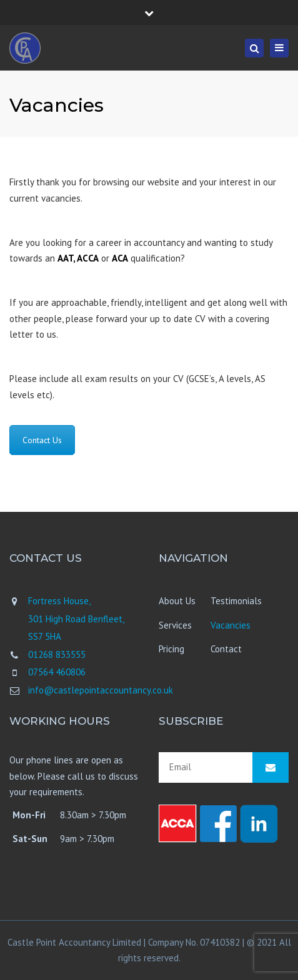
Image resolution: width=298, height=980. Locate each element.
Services (175, 625)
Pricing (171, 649)
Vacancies (231, 625)
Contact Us (42, 440)
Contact (226, 649)
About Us (177, 601)
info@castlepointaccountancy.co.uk (101, 690)
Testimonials (236, 601)
